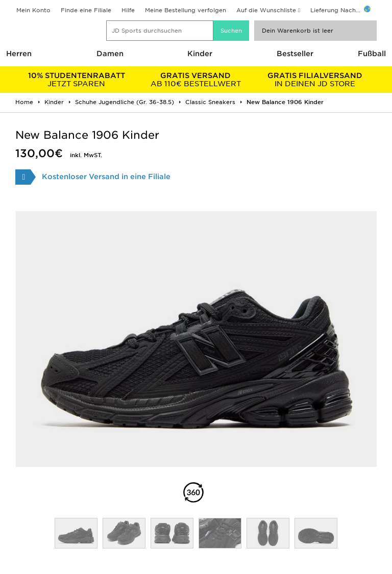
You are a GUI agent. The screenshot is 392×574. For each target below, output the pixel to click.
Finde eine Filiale (86, 10)
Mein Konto (33, 10)
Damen (110, 54)
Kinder (200, 54)
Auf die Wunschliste (266, 10)
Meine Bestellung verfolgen (186, 10)
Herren (19, 54)
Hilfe (128, 10)
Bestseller (295, 54)
